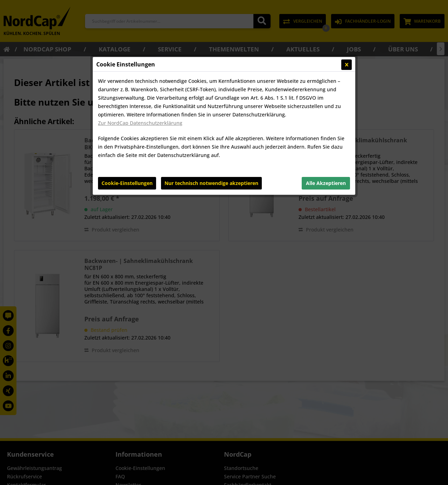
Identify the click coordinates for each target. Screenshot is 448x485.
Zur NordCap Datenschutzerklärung (140, 123)
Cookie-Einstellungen (127, 183)
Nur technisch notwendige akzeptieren (211, 183)
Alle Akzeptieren (326, 183)
